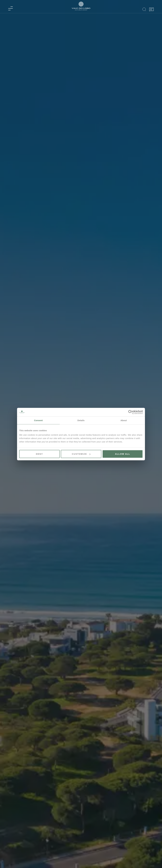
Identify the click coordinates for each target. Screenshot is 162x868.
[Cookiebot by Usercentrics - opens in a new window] (130, 412)
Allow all (123, 454)
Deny (40, 454)
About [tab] (124, 420)
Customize (81, 454)
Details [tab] (81, 420)
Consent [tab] (38, 420)
